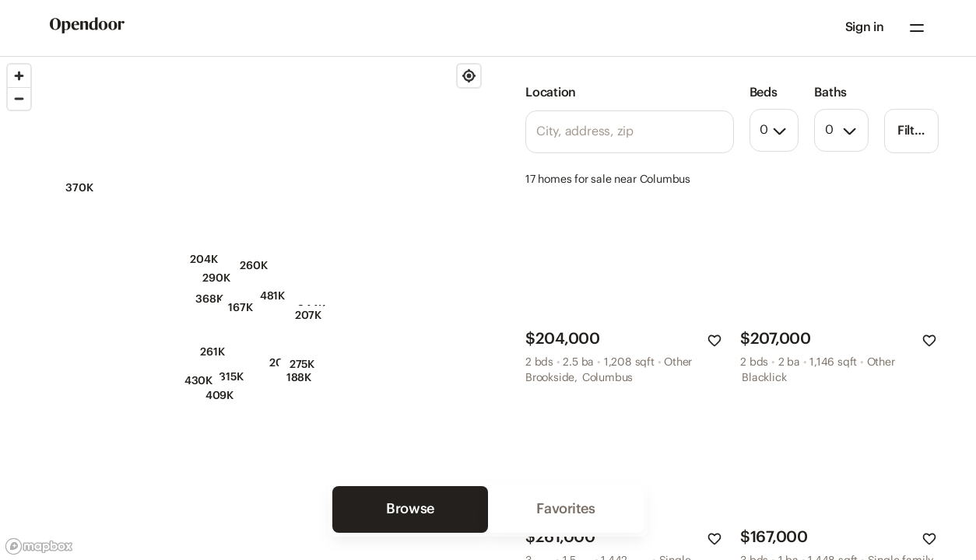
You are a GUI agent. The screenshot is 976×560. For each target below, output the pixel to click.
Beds (764, 93)
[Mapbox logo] (39, 546)
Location (551, 93)
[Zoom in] (19, 76)
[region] (244, 308)
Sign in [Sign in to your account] (865, 28)
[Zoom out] (19, 98)
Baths (830, 93)
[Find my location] (469, 76)
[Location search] (630, 132)
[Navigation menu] (917, 28)
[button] (865, 28)
